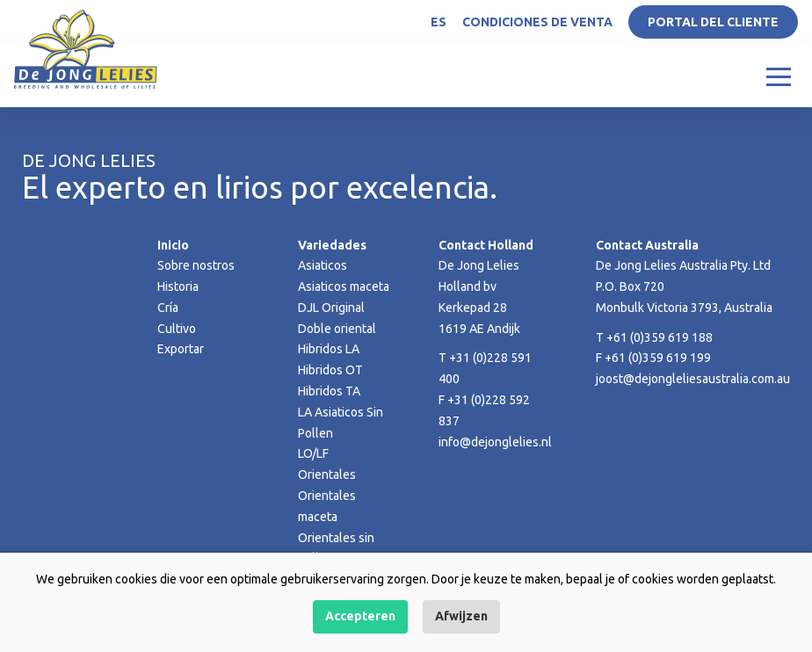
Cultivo (177, 329)
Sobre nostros (196, 265)
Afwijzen (461, 616)
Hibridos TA (329, 391)
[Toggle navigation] (779, 76)
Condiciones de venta (537, 22)
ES (439, 22)
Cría (168, 308)
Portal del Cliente (713, 22)
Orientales (327, 475)
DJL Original (331, 308)
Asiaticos (323, 265)
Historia (178, 286)
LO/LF (313, 453)
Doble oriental (337, 329)
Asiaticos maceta (344, 286)
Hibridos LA (329, 349)
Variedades (332, 245)
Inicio (173, 245)
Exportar (181, 349)
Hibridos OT (330, 370)
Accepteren (360, 616)
